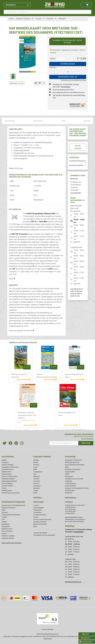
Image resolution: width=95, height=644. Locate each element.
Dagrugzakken (70, 472)
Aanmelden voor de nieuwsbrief (44, 535)
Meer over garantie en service (21, 331)
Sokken (4, 460)
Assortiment (17, 5)
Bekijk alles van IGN (17, 83)
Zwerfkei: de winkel (40, 522)
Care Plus (37, 481)
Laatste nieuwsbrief (40, 533)
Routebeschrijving (40, 515)
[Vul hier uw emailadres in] (64, 443)
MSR (35, 469)
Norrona (36, 483)
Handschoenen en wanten (74, 479)
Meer (12, 279)
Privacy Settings (48, 629)
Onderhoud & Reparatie (13, 502)
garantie (87, 121)
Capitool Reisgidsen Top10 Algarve (74, 376)
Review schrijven (78, 147)
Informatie (39, 502)
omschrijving (10, 121)
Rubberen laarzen (8, 538)
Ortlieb (36, 490)
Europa (20, 168)
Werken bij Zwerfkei (40, 524)
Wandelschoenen (8, 469)
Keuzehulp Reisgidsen (76, 165)
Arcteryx (36, 465)
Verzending (37, 512)
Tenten (4, 488)
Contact (36, 505)
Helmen (4, 522)
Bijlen (67, 467)
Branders (5, 512)
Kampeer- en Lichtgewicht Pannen (77, 488)
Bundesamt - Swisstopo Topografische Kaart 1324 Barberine (27, 418)
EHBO (67, 474)
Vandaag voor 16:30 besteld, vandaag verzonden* (76, 187)
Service (36, 517)
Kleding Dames (7, 490)
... (32, 19)
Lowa (35, 467)
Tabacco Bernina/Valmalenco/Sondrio (47, 376)
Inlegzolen (69, 481)
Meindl (36, 462)
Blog (35, 526)
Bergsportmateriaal (8, 508)
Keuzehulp (70, 457)
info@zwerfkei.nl (76, 294)
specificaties (38, 121)
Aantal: (53, 59)
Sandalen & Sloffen (8, 479)
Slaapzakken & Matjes (9, 481)
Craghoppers (38, 472)
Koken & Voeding (8, 465)
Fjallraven (37, 476)
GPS (3, 519)
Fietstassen (69, 476)
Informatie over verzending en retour (74, 80)
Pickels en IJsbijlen (8, 536)
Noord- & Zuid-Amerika (10, 476)
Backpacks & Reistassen (73, 460)
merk (63, 121)
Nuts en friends (7, 531)
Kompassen (6, 526)
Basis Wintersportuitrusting (75, 465)
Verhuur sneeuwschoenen (42, 519)
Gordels (4, 517)
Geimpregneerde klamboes (11, 515)
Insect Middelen (7, 483)
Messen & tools (7, 529)
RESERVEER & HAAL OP (68, 77)
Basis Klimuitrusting (72, 462)
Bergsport (5, 462)
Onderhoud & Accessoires (11, 493)
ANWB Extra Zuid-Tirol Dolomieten (19, 376)
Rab (35, 474)
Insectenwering (70, 483)
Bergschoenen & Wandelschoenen (13, 505)
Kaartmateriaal (70, 486)
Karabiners (5, 524)
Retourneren (38, 510)
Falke (35, 493)
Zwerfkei (36, 479)
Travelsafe (37, 486)
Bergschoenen (7, 474)
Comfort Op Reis (7, 486)
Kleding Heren (6, 472)
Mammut (37, 488)
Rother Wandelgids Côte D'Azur (67, 414)
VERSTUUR (86, 443)
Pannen (4, 533)
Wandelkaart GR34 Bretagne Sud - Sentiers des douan (66, 41)
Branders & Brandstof (73, 469)
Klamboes (68, 493)
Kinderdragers (70, 490)
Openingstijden (39, 508)
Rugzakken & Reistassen (10, 467)
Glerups (36, 460)
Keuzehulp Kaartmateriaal (77, 161)
